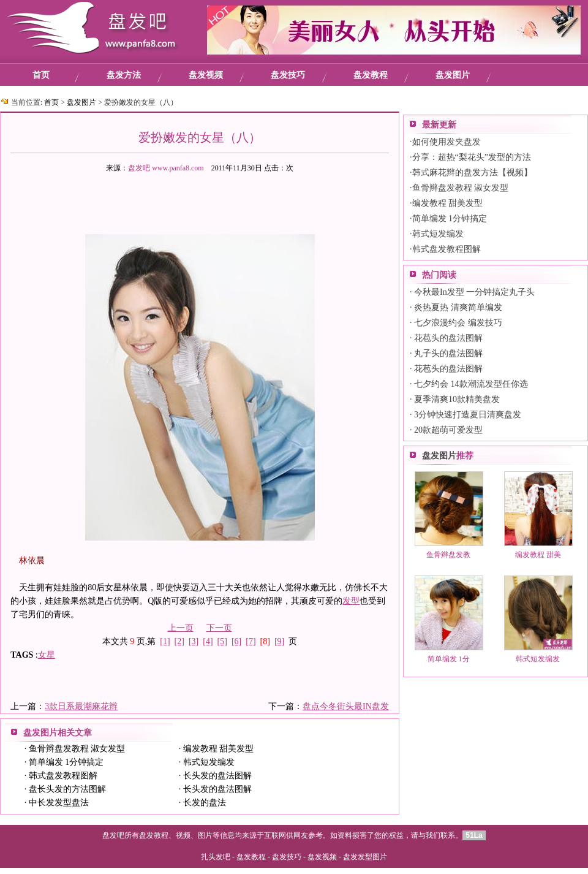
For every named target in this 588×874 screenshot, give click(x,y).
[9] (279, 641)
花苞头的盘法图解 (448, 338)
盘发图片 (453, 75)
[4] (208, 641)
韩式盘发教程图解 (63, 776)
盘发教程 (371, 75)
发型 (351, 601)
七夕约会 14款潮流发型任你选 (471, 384)
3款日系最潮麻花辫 (81, 706)
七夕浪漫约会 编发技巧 (458, 323)
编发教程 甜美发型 (219, 749)
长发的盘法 (205, 803)
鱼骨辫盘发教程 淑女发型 (77, 749)
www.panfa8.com (178, 168)
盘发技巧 (288, 75)
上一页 (181, 628)
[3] (194, 641)
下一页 (219, 628)
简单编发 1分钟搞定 (66, 762)
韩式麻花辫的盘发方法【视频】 (472, 173)
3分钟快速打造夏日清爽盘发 (468, 415)
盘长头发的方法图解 (67, 789)
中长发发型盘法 (59, 803)
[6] (236, 641)
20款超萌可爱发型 (448, 430)
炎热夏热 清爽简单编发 (458, 307)
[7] (251, 641)
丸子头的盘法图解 (448, 353)
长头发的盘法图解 (217, 776)
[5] (222, 641)
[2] (179, 641)
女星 (47, 655)
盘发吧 (139, 168)
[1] (165, 641)
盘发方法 (124, 75)
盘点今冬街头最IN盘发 (346, 706)
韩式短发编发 (209, 762)
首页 (41, 75)
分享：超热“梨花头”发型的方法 (472, 157)
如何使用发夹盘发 (447, 142)
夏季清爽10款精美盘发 (457, 399)
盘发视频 (206, 75)
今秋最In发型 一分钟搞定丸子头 (474, 292)
